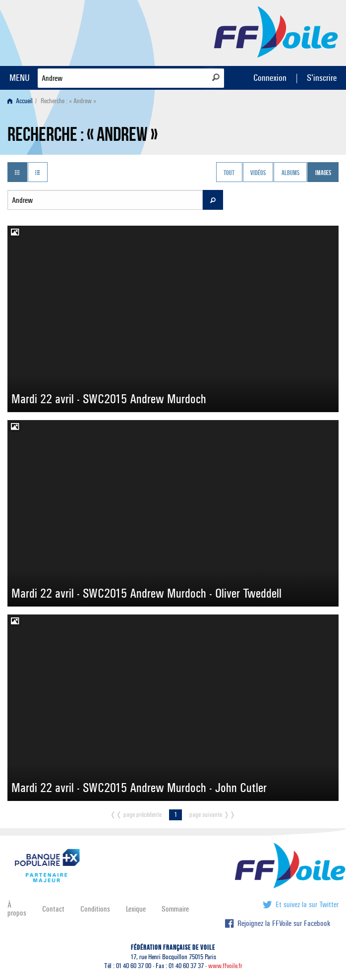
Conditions (95, 909)
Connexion (270, 78)
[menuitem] (22, 101)
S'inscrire (322, 78)
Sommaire (175, 909)
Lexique (136, 909)
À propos (17, 909)
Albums (290, 173)
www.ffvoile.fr (225, 966)
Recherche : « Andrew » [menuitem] (68, 101)
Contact (53, 909)
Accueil (20, 101)
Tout (229, 173)
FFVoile (276, 31)
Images (323, 173)
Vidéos (258, 173)
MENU (20, 78)
